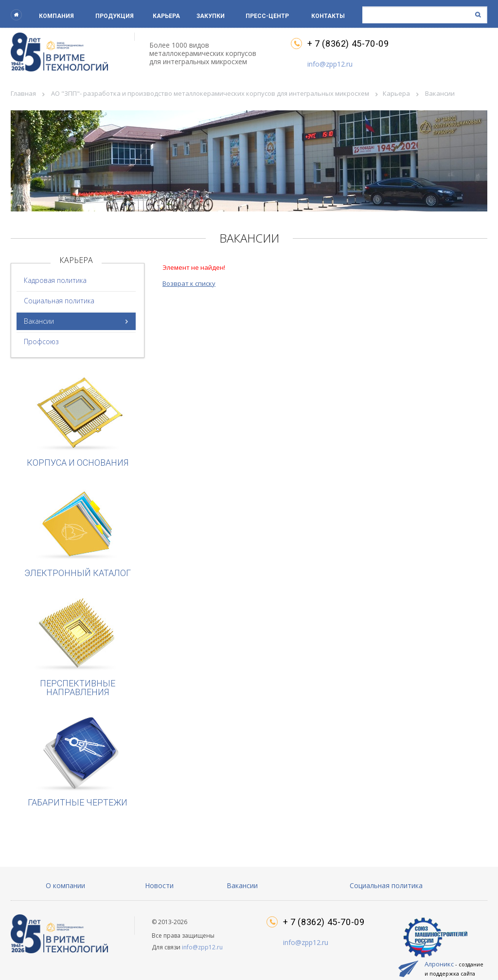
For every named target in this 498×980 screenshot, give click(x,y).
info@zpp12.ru (330, 64)
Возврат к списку (189, 283)
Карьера (166, 16)
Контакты (328, 16)
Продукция (115, 16)
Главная (23, 93)
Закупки (211, 16)
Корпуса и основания (78, 421)
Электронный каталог (78, 531)
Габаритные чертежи (78, 761)
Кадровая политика (55, 280)
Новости (159, 885)
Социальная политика (59, 301)
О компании (65, 885)
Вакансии (39, 321)
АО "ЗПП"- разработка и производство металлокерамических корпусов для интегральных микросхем (210, 93)
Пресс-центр (267, 16)
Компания (56, 16)
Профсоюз (41, 341)
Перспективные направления (78, 646)
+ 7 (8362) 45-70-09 (348, 44)
